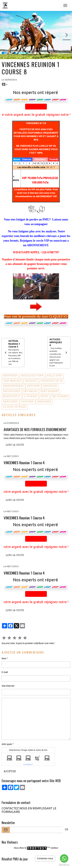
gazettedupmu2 (13, 386)
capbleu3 (31, 381)
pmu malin (30, 392)
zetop (44, 397)
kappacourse (12, 392)
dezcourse (44, 402)
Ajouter (10, 772)
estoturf (33, 386)
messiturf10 (12, 397)
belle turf (54, 376)
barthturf (10, 376)
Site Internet (8, 686)
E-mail (5, 672)
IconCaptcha (28, 764)
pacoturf (27, 402)
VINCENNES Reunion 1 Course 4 (24, 463)
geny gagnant (50, 392)
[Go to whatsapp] (64, 858)
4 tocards (30, 397)
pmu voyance (60, 397)
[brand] (6, 5)
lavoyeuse (50, 386)
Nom (4, 658)
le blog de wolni (15, 407)
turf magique (12, 381)
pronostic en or (52, 381)
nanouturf (10, 402)
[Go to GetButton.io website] (64, 865)
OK (66, 830)
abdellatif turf (32, 376)
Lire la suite (15, 445)
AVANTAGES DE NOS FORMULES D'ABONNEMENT (35, 429)
